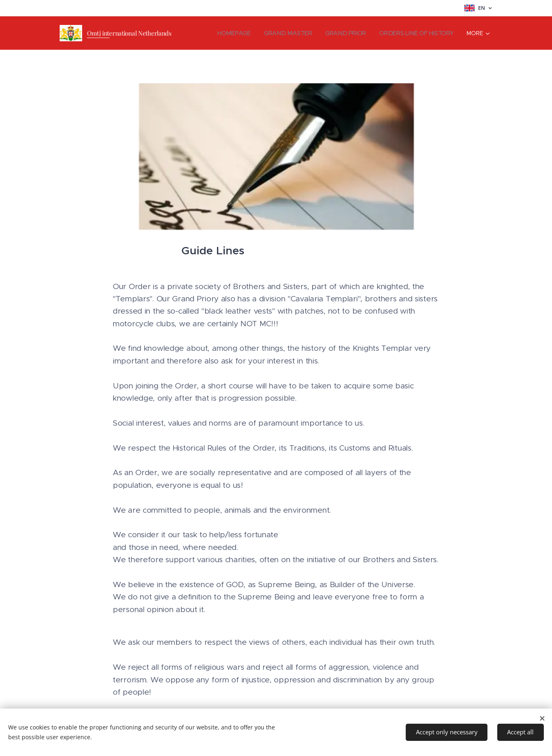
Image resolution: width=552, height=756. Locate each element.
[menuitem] (240, 33)
